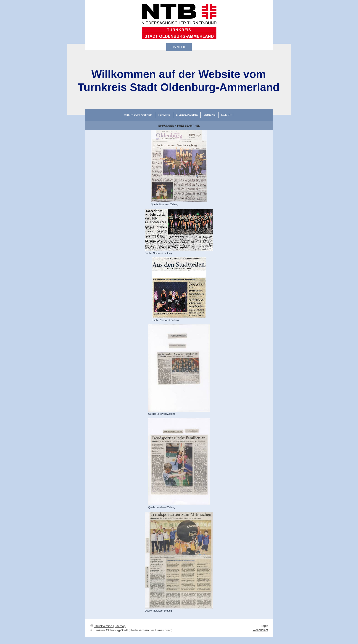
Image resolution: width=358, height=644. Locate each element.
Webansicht (260, 630)
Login (264, 626)
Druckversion (101, 626)
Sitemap (120, 626)
